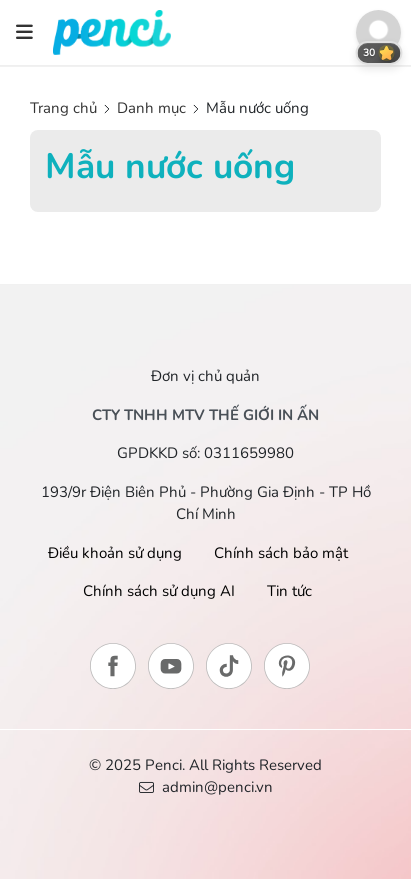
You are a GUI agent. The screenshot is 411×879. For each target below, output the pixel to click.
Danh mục (151, 108)
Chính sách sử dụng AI (159, 591)
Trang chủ (65, 108)
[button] (378, 32)
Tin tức (289, 591)
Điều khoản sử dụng (115, 553)
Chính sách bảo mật (281, 553)
